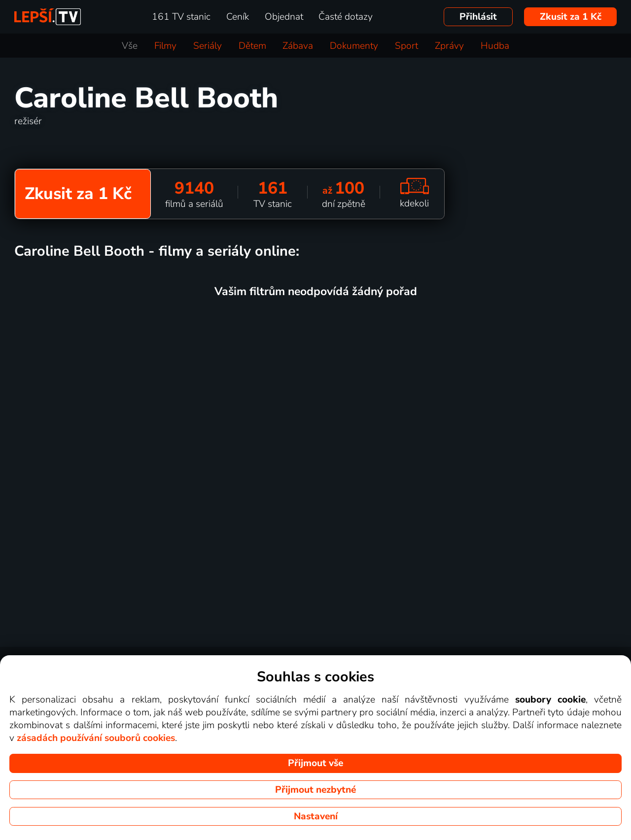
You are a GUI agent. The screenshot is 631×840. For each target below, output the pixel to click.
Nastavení (316, 816)
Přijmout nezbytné (315, 790)
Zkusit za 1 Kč (571, 17)
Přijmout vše (315, 763)
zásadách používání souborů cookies (96, 738)
